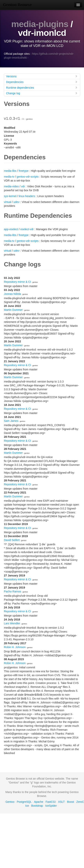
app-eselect (11, 229)
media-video (11, 186)
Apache (39, 802)
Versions (42, 76)
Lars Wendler (12, 623)
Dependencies (42, 82)
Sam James (11, 421)
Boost (71, 802)
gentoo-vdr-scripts (28, 177)
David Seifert (12, 540)
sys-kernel (10, 196)
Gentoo (10, 802)
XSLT (61, 802)
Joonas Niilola (12, 294)
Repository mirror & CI (17, 282)
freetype (24, 171)
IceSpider (51, 806)
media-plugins (40, 24)
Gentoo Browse (17, 5)
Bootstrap (37, 806)
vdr (23, 186)
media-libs (10, 171)
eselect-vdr (27, 229)
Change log (42, 93)
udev (16, 202)
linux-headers (27, 196)
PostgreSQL (24, 802)
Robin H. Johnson (15, 647)
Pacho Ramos (13, 591)
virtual (8, 202)
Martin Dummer (13, 310)
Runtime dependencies (42, 88)
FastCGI (51, 802)
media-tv (9, 177)
